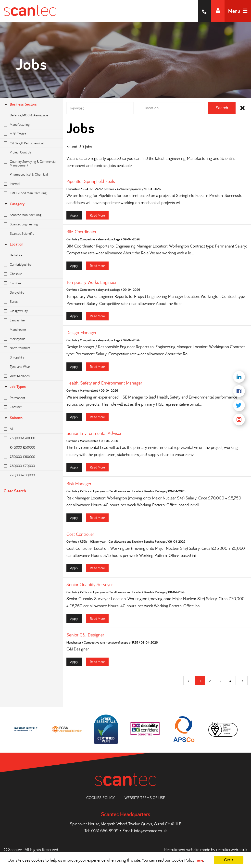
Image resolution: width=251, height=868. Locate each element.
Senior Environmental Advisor (94, 435)
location (13, 244)
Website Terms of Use (145, 798)
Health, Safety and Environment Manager (104, 384)
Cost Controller (80, 535)
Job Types (15, 387)
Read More (97, 216)
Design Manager (82, 334)
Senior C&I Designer (85, 636)
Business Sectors (20, 104)
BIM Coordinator (82, 233)
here (199, 860)
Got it (229, 860)
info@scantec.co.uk (150, 831)
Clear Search (15, 491)
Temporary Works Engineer (92, 283)
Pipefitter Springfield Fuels (91, 183)
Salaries (13, 418)
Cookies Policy (100, 798)
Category (14, 204)
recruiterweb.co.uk (232, 849)
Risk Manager (79, 485)
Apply (74, 216)
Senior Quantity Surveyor (90, 586)
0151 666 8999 (105, 831)
